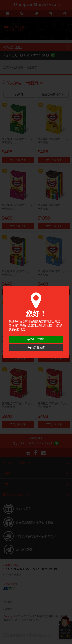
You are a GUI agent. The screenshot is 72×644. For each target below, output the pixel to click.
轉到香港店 (36, 348)
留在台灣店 (36, 339)
